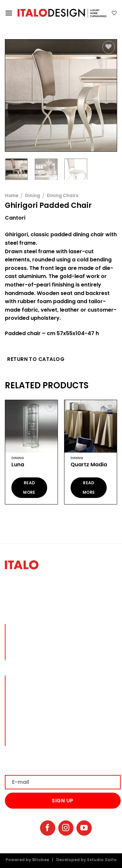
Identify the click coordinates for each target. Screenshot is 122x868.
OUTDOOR (23, 727)
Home (12, 196)
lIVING (19, 678)
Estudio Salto (102, 860)
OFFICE (19, 709)
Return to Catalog (36, 359)
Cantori (15, 218)
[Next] (117, 455)
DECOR (19, 719)
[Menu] (9, 13)
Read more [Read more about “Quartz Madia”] (89, 488)
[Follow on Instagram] (66, 828)
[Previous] (5, 455)
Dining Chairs (63, 196)
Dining (33, 196)
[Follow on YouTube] (84, 828)
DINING (19, 688)
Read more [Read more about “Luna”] (29, 488)
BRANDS (20, 736)
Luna (18, 465)
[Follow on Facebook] (48, 828)
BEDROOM (22, 699)
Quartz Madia (89, 465)
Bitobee (41, 860)
